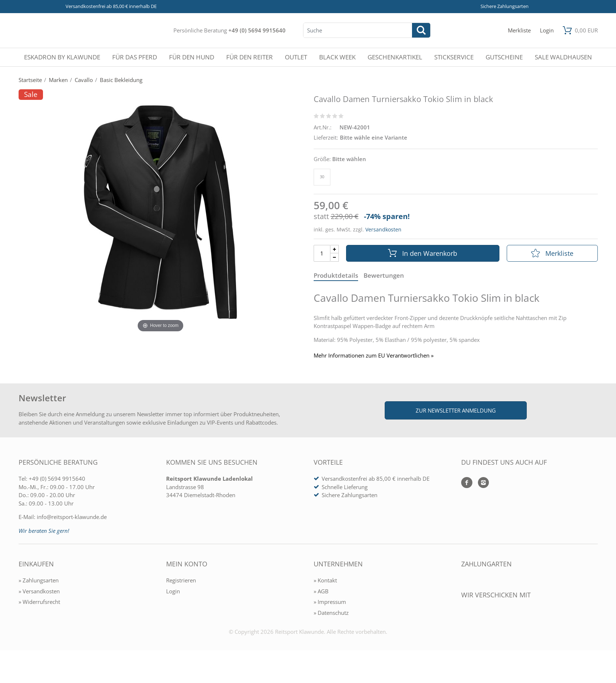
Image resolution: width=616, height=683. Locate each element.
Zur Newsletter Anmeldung (456, 410)
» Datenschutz (331, 613)
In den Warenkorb (423, 253)
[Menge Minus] (335, 257)
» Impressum (330, 602)
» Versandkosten (39, 591)
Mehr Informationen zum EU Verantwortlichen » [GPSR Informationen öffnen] (374, 356)
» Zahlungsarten (39, 580)
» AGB (321, 591)
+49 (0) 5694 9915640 (257, 30)
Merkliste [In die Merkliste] (552, 253)
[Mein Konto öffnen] (547, 30)
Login (173, 591)
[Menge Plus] (335, 249)
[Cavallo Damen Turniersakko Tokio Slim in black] (161, 211)
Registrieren (181, 580)
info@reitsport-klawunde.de (72, 517)
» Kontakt (325, 580)
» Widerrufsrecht (39, 602)
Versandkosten (383, 229)
